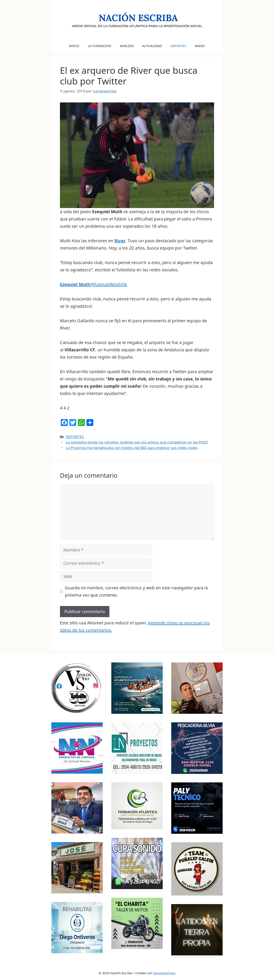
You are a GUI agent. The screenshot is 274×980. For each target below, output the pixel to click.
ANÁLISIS (127, 46)
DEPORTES (178, 46)
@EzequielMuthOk (94, 284)
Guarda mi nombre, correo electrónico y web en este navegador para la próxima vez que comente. (136, 591)
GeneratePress (164, 973)
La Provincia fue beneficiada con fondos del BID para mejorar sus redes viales (132, 448)
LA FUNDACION (100, 46)
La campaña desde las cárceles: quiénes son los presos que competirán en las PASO (137, 442)
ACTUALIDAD (152, 46)
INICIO (74, 46)
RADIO (200, 46)
